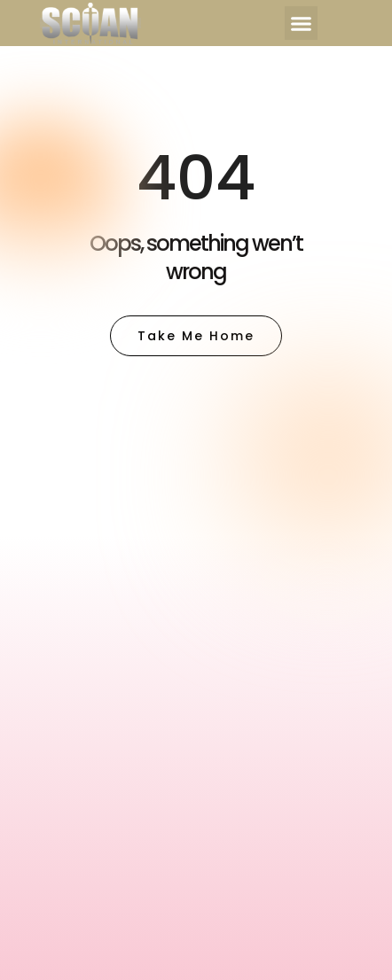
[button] (302, 23)
